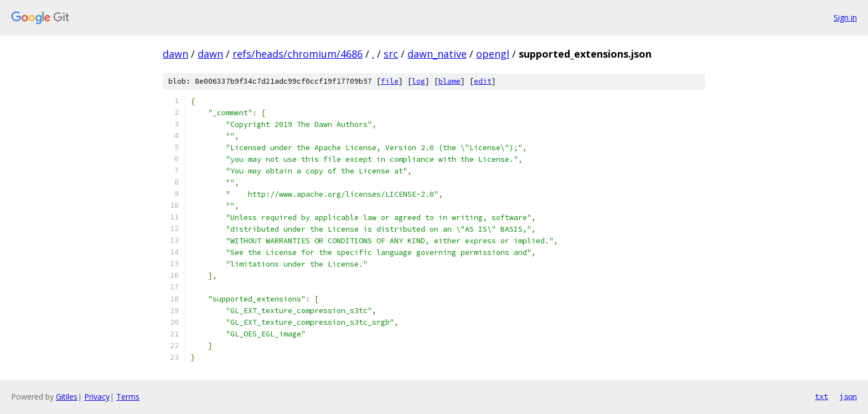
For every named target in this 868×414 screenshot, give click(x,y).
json (848, 396)
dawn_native (437, 54)
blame (449, 81)
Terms (128, 397)
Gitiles (67, 397)
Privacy (97, 397)
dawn (175, 54)
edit (483, 81)
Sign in (845, 17)
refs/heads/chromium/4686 (298, 54)
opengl (493, 54)
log (418, 81)
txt (821, 396)
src (391, 54)
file (390, 81)
